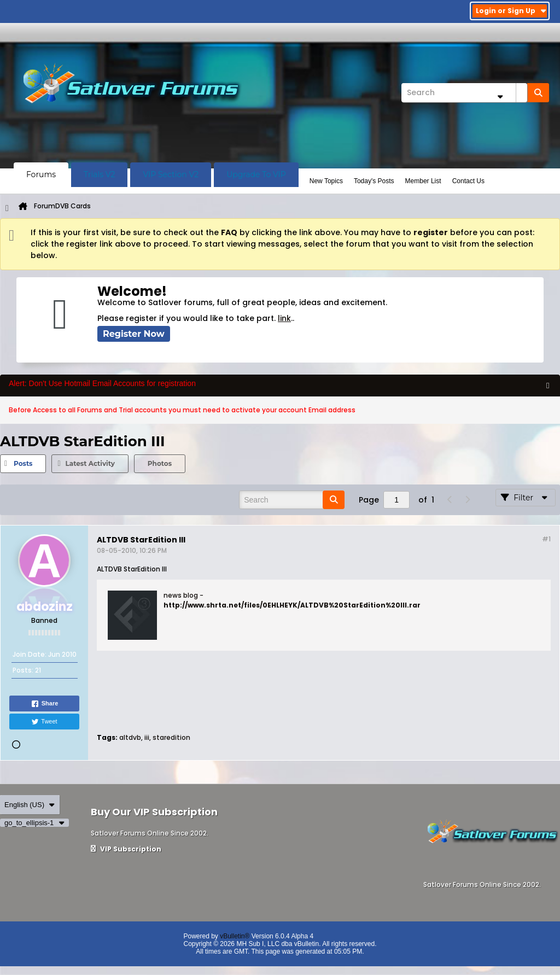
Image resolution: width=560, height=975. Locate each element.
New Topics (326, 181)
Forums (41, 174)
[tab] (23, 464)
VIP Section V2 (171, 174)
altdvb (130, 737)
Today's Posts (374, 181)
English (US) (30, 805)
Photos (160, 463)
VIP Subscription (126, 849)
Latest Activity (90, 463)
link (284, 318)
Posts (23, 463)
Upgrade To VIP (256, 174)
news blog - (183, 595)
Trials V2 (99, 174)
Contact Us (468, 181)
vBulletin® (235, 936)
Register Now (134, 334)
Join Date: (30, 654)
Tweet (44, 722)
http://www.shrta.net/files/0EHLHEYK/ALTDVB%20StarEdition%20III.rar (292, 605)
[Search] (464, 93)
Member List (423, 181)
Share (45, 704)
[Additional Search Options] (500, 97)
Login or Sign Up (511, 11)
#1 (546, 539)
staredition (171, 737)
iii (147, 737)
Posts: (23, 670)
